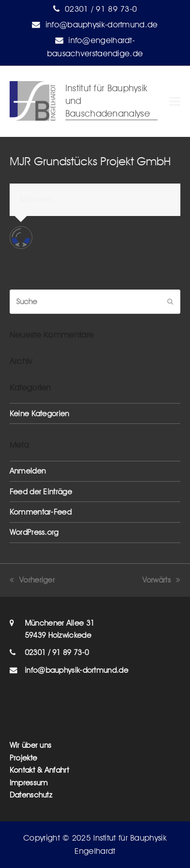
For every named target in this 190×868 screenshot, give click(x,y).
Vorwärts (162, 580)
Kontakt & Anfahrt (39, 770)
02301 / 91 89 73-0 (101, 9)
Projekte (23, 758)
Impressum (29, 783)
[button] (175, 102)
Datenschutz (31, 795)
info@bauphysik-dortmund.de (102, 25)
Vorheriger (32, 580)
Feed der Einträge (41, 492)
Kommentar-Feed (41, 512)
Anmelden (28, 471)
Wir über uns (31, 745)
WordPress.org (34, 532)
